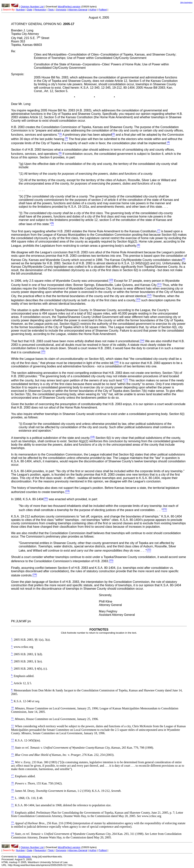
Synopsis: (18, 74)
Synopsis (61, 10)
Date (30, 10)
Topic (51, 10)
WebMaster (24, 857)
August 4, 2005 (99, 18)
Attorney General (78, 10)
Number (20, 10)
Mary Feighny (108, 611)
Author (93, 10)
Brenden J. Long (22, 30)
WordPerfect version (69, 7)
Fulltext (103, 10)
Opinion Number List (32, 7)
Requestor (40, 10)
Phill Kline (106, 601)
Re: (13, 51)
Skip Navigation (186, 2)
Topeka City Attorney (25, 34)
